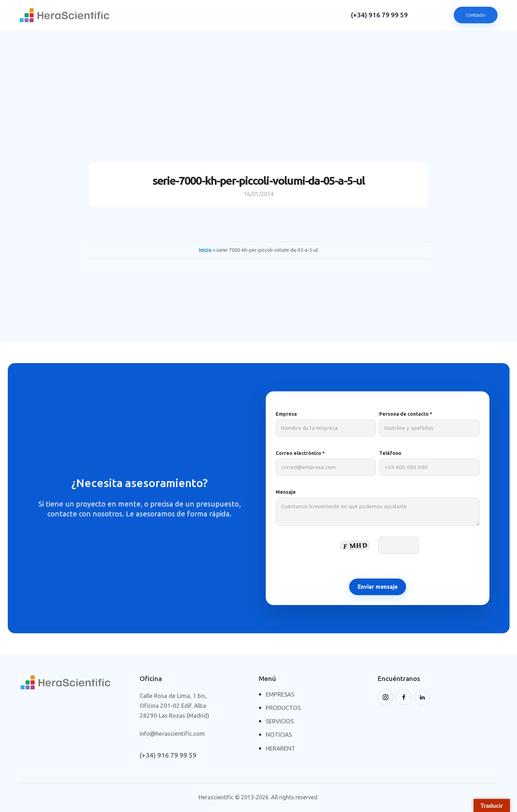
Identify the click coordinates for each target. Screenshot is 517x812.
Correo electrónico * (326, 463)
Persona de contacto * (429, 424)
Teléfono (429, 463)
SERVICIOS (280, 721)
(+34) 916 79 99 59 (379, 15)
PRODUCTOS (283, 708)
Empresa (326, 424)
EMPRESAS (280, 694)
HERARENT (280, 748)
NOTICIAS (279, 734)
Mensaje (378, 511)
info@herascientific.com (172, 733)
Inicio (205, 250)
